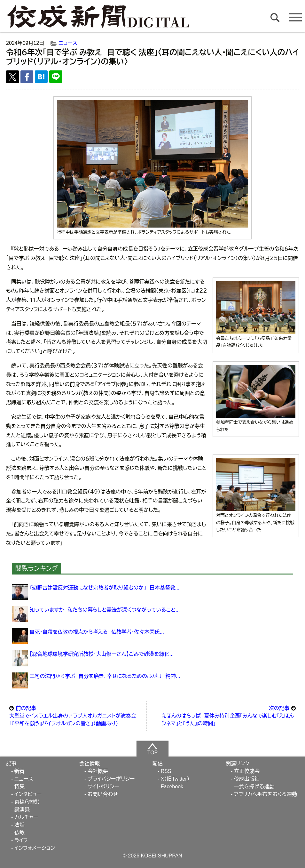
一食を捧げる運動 (254, 787)
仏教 (20, 833)
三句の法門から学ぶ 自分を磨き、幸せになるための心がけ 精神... (105, 676)
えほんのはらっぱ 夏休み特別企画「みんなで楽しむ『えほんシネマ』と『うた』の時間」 (229, 715)
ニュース (68, 43)
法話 (20, 825)
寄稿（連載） (27, 802)
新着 (20, 771)
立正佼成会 (247, 771)
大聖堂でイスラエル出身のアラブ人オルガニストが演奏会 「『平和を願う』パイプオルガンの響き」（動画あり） (76, 715)
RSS (166, 771)
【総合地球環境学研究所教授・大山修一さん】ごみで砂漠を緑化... (102, 654)
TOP (153, 749)
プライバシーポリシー (111, 779)
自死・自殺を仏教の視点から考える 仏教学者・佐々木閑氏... (97, 632)
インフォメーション (35, 848)
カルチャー (26, 817)
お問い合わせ (103, 794)
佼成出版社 (247, 779)
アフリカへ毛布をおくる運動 (266, 794)
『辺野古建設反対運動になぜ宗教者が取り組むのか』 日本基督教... (104, 588)
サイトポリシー (103, 787)
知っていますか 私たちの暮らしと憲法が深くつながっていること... (105, 610)
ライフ (21, 840)
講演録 (22, 810)
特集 (20, 787)
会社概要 (98, 771)
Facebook (172, 787)
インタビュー (28, 794)
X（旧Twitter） (175, 779)
